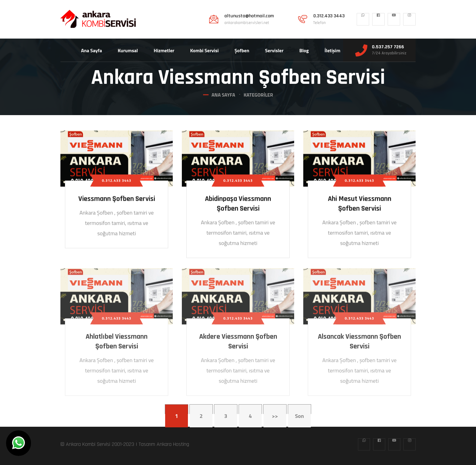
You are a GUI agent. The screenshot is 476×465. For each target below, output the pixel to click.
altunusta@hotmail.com (249, 16)
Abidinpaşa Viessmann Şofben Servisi (238, 204)
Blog (304, 50)
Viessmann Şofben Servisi (117, 200)
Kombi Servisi (204, 50)
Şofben (242, 50)
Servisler (274, 50)
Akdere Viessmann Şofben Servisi (238, 344)
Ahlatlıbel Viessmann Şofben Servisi (117, 344)
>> (275, 416)
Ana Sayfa (92, 50)
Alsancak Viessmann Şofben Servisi (359, 344)
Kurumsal (128, 50)
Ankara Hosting (173, 444)
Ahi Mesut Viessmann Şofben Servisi (360, 204)
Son (299, 416)
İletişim (332, 50)
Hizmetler (164, 50)
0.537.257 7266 (388, 47)
